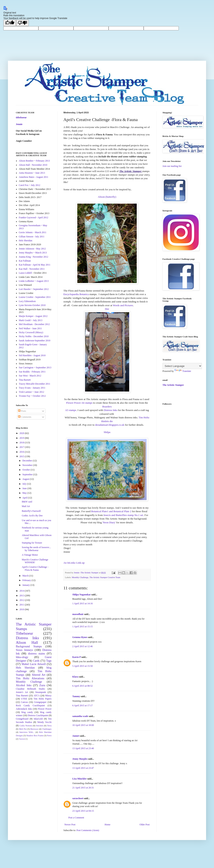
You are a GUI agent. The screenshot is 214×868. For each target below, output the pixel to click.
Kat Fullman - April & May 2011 (35, 265)
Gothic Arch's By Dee (32, 516)
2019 (22, 438)
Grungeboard (22, 719)
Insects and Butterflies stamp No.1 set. (124, 515)
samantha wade (80, 716)
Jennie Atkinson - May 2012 (32, 249)
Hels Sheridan (26, 241)
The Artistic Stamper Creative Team (105, 577)
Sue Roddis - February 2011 (32, 372)
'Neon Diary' (109, 522)
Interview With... (27, 732)
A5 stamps (71, 410)
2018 (22, 443)
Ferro (49, 735)
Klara (75, 677)
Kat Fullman (25, 261)
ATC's (37, 696)
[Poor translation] (22, 23)
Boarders (107, 407)
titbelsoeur (21, 117)
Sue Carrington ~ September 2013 (35, 368)
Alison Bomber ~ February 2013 (34, 161)
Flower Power (45, 709)
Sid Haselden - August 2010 (32, 355)
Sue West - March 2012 (30, 376)
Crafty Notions (26, 726)
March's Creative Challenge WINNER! (35, 561)
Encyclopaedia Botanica (76, 294)
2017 (22, 447)
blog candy (27, 712)
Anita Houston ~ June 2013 (32, 173)
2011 (22, 605)
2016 (22, 452)
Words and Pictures (123, 305)
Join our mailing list (172, 166)
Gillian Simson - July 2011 (32, 237)
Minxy (48, 696)
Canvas (24, 702)
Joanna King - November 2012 (33, 257)
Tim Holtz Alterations (30, 678)
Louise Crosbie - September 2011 (35, 297)
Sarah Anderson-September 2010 (35, 341)
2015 (22, 456)
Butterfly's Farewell (31, 511)
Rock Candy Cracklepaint (30, 705)
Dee (107, 309)
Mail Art (26, 506)
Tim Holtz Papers (43, 699)
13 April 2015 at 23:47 (83, 768)
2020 (22, 433)
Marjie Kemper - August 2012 (33, 316)
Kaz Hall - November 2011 (32, 269)
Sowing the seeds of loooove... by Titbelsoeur (36, 549)
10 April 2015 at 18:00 (83, 725)
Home (107, 825)
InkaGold (38, 719)
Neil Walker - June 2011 (30, 328)
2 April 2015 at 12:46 (83, 646)
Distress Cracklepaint (38, 715)
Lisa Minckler (79, 779)
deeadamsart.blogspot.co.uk (110, 425)
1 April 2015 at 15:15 (83, 626)
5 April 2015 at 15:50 (83, 666)
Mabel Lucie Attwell (34, 664)
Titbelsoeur (24, 633)
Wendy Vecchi (44, 722)
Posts (22, 411)
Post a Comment (76, 818)
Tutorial (22, 739)
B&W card (27, 502)
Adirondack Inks (24, 709)
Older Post (145, 825)
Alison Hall (27, 642)
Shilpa (107, 432)
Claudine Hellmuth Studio (30, 689)
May (25, 493)
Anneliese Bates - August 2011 (33, 177)
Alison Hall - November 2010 (33, 165)
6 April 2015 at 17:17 (83, 705)
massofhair (78, 614)
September (28, 474)
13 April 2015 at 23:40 (83, 748)
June (25, 488)
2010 (22, 609)
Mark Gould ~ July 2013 (31, 320)
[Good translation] (10, 23)
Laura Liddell (25, 273)
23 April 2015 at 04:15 (83, 811)
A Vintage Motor (30, 555)
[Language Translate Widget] (182, 366)
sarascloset (78, 798)
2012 (22, 600)
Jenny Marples (80, 759)
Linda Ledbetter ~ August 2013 (34, 281)
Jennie (19, 124)
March (26, 576)
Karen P (76, 657)
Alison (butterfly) (107, 197)
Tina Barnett (25, 380)
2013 (22, 596)
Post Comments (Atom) (88, 830)
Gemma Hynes (80, 637)
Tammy (76, 696)
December (28, 461)
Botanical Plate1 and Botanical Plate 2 (111, 511)
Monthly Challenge (80, 577)
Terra (49, 726)
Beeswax (34, 729)
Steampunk (41, 692)
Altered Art (39, 675)
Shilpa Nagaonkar (82, 595)
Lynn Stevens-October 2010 (32, 305)
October (27, 470)
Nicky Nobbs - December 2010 (34, 336)
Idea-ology (22, 657)
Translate (183, 371)
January (26, 585)
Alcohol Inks (24, 685)
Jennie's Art (22, 692)
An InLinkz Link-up (74, 563)
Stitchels (40, 726)
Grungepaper (40, 702)
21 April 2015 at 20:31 (83, 788)
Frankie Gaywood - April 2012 (33, 217)
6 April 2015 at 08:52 (83, 686)
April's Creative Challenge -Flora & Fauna (35, 568)
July (25, 484)
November (28, 465)
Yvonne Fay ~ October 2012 (32, 396)
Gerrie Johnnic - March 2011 (33, 232)
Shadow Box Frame (35, 735)
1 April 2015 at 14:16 (83, 603)
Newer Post (70, 825)
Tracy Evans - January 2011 (32, 388)
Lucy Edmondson (27, 301)
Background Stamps (29, 646)
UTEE (24, 699)
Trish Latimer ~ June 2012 (31, 392)
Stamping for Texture (32, 543)
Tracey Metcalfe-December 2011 (34, 384)
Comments (25, 417)
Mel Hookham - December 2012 (34, 324)
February (27, 580)
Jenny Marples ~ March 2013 (33, 253)
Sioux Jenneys (24, 650)
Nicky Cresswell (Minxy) (31, 332)
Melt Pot (23, 729)
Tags (49, 661)
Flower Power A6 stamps (79, 403)
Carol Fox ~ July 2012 (30, 185)
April (25, 498)
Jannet (76, 736)
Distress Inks (111, 410)
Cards (36, 661)
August (26, 479)
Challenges (47, 729)
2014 (22, 591)
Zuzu (42, 685)
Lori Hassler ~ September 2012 (34, 289)
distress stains (37, 653)
